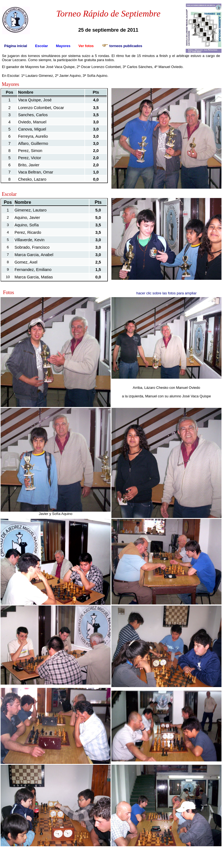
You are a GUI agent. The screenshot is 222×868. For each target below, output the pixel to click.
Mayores (63, 46)
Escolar (41, 46)
